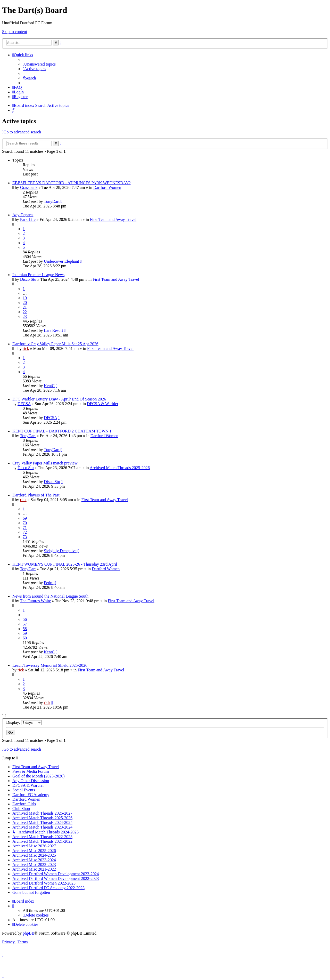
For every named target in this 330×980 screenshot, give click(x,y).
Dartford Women (107, 187)
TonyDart (52, 201)
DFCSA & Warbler (103, 404)
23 (25, 316)
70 (25, 523)
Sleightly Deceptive (60, 551)
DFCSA (24, 404)
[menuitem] (39, 64)
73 (25, 537)
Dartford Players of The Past (36, 495)
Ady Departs (23, 215)
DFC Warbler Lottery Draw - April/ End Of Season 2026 (59, 399)
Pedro (49, 583)
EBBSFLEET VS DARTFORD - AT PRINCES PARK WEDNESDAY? (72, 183)
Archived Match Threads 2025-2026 (120, 468)
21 (25, 307)
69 (25, 518)
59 (25, 633)
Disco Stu (28, 279)
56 (25, 619)
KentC (49, 386)
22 (25, 312)
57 (25, 624)
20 (25, 303)
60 (25, 638)
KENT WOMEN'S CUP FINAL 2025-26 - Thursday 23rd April (65, 564)
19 (25, 298)
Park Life (28, 219)
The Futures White (36, 601)
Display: (24, 722)
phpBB (28, 933)
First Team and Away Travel (113, 219)
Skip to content (15, 32)
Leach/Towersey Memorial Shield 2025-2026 (50, 665)
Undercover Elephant (61, 261)
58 (25, 629)
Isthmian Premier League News (38, 275)
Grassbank (29, 187)
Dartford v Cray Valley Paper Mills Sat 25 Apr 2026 (55, 344)
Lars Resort (53, 330)
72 (25, 532)
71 (25, 528)
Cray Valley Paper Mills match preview (45, 463)
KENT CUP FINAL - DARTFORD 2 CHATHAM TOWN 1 (62, 431)
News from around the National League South (50, 596)
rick (26, 348)
